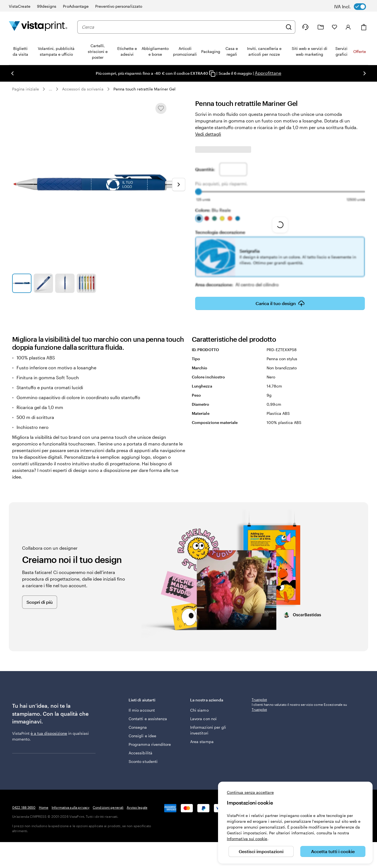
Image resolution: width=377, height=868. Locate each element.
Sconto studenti (143, 761)
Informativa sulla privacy (71, 807)
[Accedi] (348, 27)
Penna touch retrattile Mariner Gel (144, 89)
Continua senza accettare (250, 792)
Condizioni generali (108, 807)
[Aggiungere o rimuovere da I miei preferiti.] (161, 108)
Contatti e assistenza (148, 719)
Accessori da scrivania (83, 89)
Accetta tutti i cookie (333, 851)
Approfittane (268, 73)
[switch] (354, 7)
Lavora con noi (203, 719)
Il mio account (142, 710)
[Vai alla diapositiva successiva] (179, 185)
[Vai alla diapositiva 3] (65, 283)
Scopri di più (40, 602)
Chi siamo (199, 710)
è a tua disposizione (49, 733)
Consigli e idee (142, 736)
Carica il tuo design (280, 303)
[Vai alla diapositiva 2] (43, 283)
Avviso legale (137, 807)
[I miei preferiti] (334, 27)
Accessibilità (140, 753)
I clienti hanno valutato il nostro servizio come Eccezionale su (299, 743)
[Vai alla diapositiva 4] (86, 283)
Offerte (360, 51)
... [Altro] (51, 89)
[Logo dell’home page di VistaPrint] (38, 27)
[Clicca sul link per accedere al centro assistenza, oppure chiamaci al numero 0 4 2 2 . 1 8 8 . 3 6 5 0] (305, 27)
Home (44, 807)
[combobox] (182, 27)
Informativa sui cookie (247, 839)
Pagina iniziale (26, 89)
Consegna (138, 727)
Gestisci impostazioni (261, 851)
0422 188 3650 (24, 807)
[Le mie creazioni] (321, 27)
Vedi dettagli (208, 134)
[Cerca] (289, 27)
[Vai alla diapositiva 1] (22, 283)
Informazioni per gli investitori (208, 730)
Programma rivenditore (150, 744)
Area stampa (202, 742)
